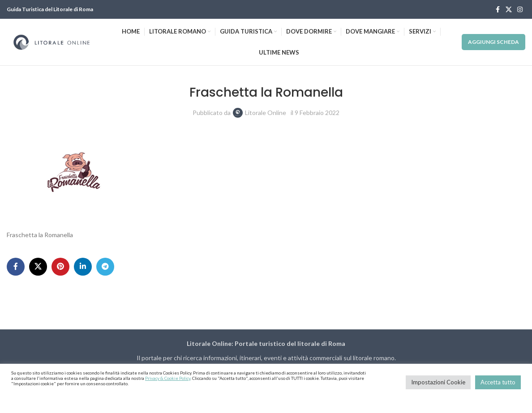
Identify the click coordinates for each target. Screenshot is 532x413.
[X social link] (509, 10)
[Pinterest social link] (60, 267)
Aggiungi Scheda (493, 42)
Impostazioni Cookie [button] (438, 382)
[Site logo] (51, 41)
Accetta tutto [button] (498, 382)
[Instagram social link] (520, 10)
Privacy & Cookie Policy (168, 378)
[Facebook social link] (498, 10)
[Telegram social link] (105, 267)
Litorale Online (266, 113)
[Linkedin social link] (83, 267)
